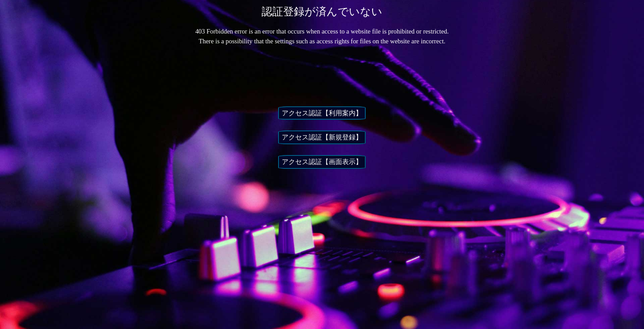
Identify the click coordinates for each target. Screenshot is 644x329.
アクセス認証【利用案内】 (322, 113)
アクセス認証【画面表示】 (322, 162)
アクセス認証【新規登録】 (322, 137)
